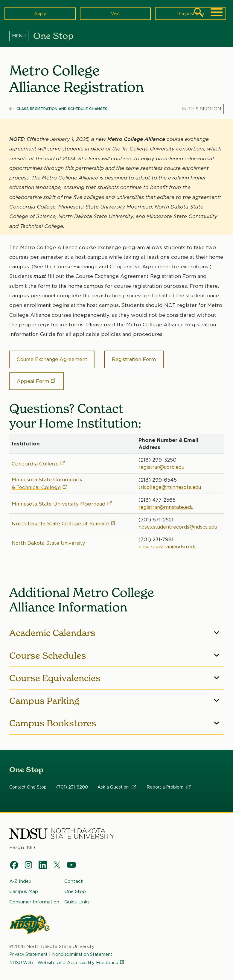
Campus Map (24, 885)
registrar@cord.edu (161, 460)
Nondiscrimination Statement (88, 948)
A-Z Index (20, 875)
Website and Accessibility (83, 956)
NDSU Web (22, 956)
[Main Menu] (217, 12)
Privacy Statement (30, 948)
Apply (40, 13)
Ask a (117, 781)
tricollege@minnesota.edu (170, 480)
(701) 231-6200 (72, 781)
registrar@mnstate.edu (165, 500)
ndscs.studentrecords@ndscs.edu (179, 520)
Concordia (39, 457)
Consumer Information (34, 895)
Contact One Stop (28, 781)
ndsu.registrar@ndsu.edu (168, 540)
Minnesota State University (62, 497)
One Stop (26, 763)
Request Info (191, 13)
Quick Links (77, 895)
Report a (169, 781)
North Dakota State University (49, 536)
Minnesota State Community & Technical (47, 477)
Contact (74, 875)
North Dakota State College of (64, 517)
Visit (115, 13)
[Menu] (21, 36)
